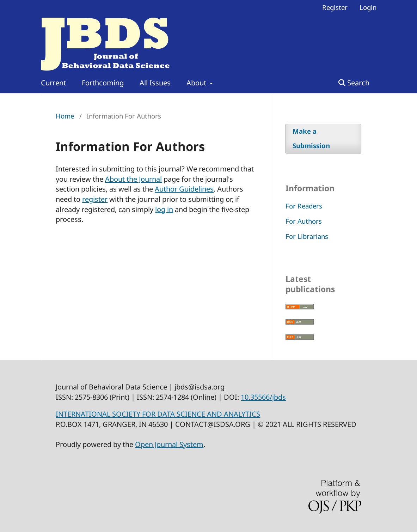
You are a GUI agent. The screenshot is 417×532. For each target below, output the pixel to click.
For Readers (304, 206)
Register (335, 7)
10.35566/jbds (263, 397)
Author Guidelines (184, 189)
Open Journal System (169, 444)
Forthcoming (103, 83)
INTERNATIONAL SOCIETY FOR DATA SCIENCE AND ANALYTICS (158, 414)
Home (65, 116)
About (197, 83)
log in (164, 209)
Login (368, 7)
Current (53, 83)
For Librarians (307, 236)
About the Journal (133, 179)
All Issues (155, 83)
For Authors (304, 221)
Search (354, 83)
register (95, 199)
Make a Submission (311, 138)
